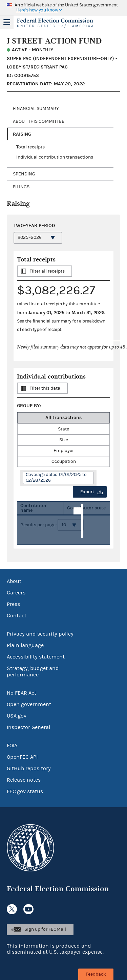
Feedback (96, 974)
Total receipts (30, 147)
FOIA (12, 746)
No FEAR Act (22, 693)
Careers (16, 593)
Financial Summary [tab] (36, 109)
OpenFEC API (22, 757)
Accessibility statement (36, 657)
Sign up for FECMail (45, 929)
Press (13, 604)
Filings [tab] (21, 187)
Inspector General (28, 727)
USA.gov (17, 716)
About (14, 581)
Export (87, 492)
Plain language (25, 645)
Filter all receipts (47, 271)
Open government (29, 704)
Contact (17, 616)
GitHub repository (29, 768)
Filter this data (45, 388)
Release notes (24, 780)
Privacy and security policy (40, 634)
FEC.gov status (25, 791)
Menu (7, 22)
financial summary (52, 321)
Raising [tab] (22, 134)
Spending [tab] (24, 174)
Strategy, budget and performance (33, 671)
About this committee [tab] (39, 121)
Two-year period (34, 226)
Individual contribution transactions (55, 157)
